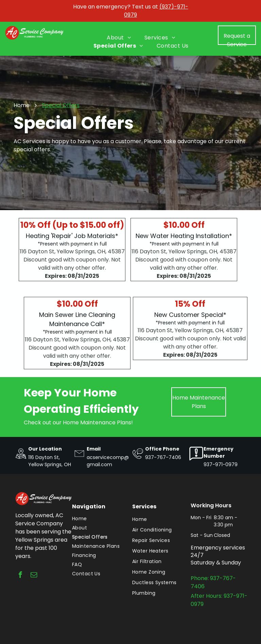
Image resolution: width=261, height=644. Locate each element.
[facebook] (20, 576)
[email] (34, 576)
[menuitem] (119, 38)
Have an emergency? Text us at (116, 7)
